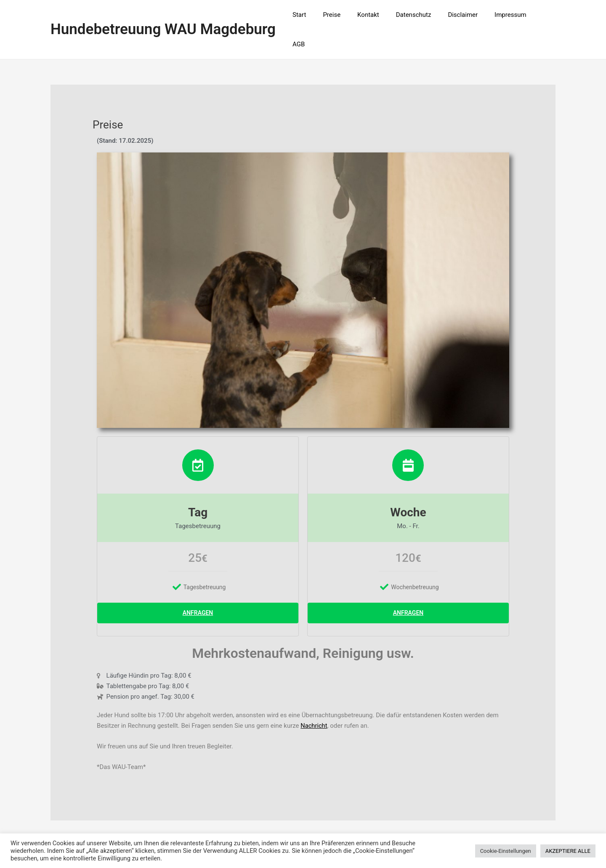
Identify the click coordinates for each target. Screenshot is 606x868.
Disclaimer (465, 15)
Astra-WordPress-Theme (396, 831)
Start (318, 15)
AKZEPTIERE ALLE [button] (568, 851)
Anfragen (198, 584)
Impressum (508, 15)
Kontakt (379, 15)
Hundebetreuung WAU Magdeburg (163, 15)
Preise (347, 15)
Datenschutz (420, 15)
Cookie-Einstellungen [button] (506, 851)
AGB (543, 15)
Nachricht (314, 697)
